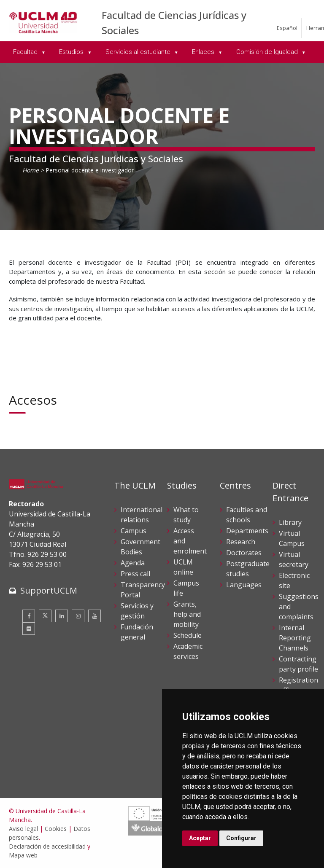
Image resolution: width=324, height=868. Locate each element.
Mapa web (23, 855)
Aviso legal (23, 829)
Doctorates (244, 553)
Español (287, 28)
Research (241, 542)
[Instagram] (78, 616)
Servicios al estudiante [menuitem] (139, 52)
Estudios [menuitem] (72, 52)
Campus (134, 531)
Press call (135, 574)
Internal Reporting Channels (295, 638)
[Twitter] (45, 616)
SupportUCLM (49, 590)
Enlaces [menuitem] (204, 52)
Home (31, 170)
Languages (244, 585)
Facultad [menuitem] (26, 52)
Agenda (133, 563)
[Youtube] (94, 616)
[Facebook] (29, 616)
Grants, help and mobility (187, 614)
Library (290, 522)
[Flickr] (29, 629)
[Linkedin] (62, 616)
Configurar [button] (241, 838)
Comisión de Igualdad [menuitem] (268, 52)
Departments (247, 531)
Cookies (56, 829)
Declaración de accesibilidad (47, 846)
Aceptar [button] (200, 838)
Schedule (188, 635)
